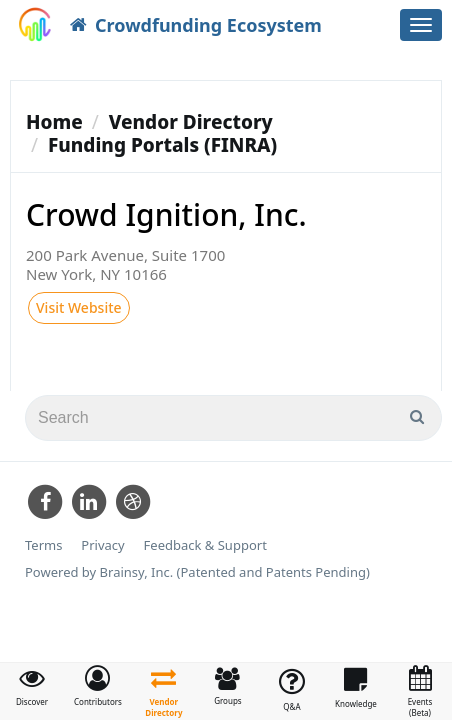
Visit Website (79, 307)
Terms (43, 545)
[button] (98, 686)
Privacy (102, 545)
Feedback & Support (205, 545)
